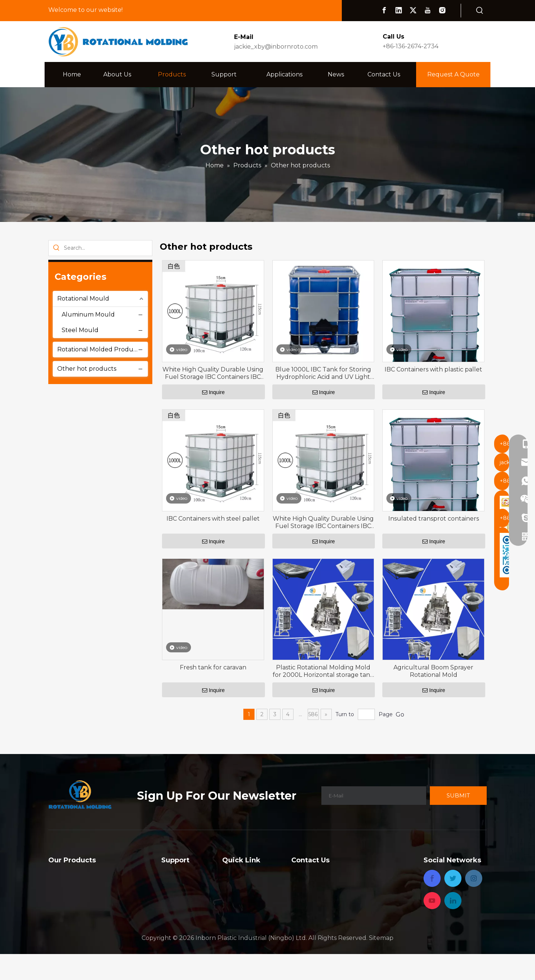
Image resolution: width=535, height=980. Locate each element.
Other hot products (87, 369)
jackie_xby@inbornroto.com (276, 47)
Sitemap (381, 963)
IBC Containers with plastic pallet (433, 369)
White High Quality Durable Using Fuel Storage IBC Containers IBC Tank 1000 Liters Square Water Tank (213, 373)
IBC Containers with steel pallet (213, 519)
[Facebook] (384, 10)
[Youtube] (428, 10)
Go (400, 714)
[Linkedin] (399, 10)
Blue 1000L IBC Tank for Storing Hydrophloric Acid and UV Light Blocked (323, 373)
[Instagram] (442, 10)
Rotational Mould (83, 299)
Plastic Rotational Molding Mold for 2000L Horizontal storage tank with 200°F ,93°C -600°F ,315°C (323, 671)
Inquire (213, 392)
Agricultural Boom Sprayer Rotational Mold (433, 671)
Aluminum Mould (88, 314)
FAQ (168, 873)
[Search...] (108, 248)
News (230, 903)
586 (313, 714)
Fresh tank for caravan (213, 667)
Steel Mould (80, 330)
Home (231, 873)
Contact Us (239, 913)
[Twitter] (413, 10)
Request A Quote (453, 74)
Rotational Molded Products (100, 349)
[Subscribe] (458, 796)
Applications (240, 893)
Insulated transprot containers (434, 519)
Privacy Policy (243, 923)
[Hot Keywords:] (480, 11)
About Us (236, 883)
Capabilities (178, 883)
